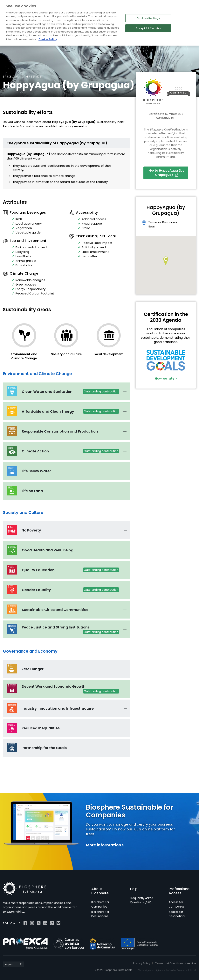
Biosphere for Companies (100, 904)
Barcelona (11, 77)
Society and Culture (66, 354)
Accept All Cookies (148, 28)
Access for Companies (177, 904)
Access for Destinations (177, 914)
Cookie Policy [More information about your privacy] (48, 39)
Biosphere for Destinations (100, 914)
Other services (32, 77)
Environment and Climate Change (24, 356)
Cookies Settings (148, 18)
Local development (109, 354)
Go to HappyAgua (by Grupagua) (167, 173)
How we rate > (166, 379)
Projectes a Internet (186, 970)
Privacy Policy (142, 963)
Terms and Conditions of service (176, 963)
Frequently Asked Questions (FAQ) (142, 900)
